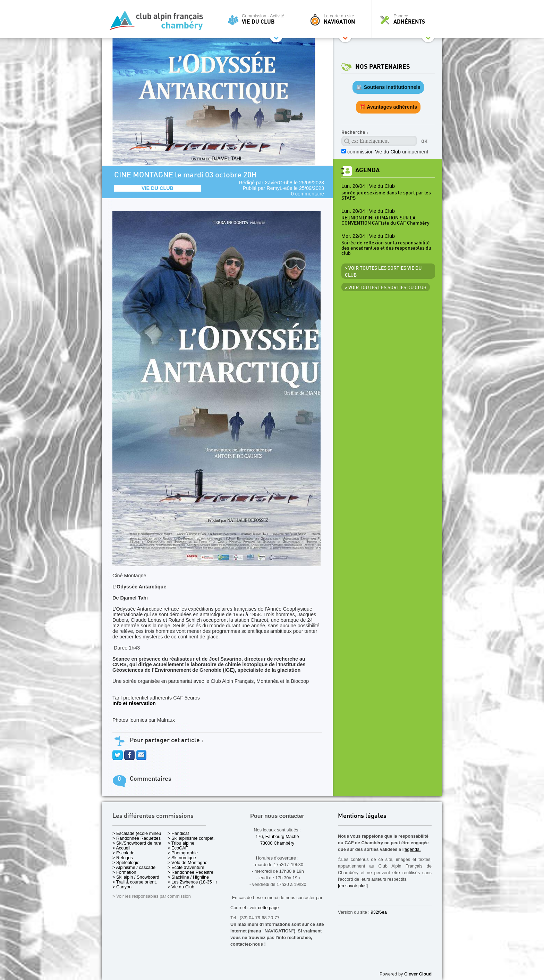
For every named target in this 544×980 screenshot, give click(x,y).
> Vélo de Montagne (188, 862)
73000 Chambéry (277, 843)
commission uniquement (388, 152)
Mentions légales (362, 816)
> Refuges (123, 858)
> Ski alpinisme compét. (191, 838)
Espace (409, 19)
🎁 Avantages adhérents (388, 107)
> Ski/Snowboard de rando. (139, 843)
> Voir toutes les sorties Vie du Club (383, 272)
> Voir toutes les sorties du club (386, 288)
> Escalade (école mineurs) (139, 833)
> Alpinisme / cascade (134, 867)
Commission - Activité (263, 19)
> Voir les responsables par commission (152, 896)
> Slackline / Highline (188, 877)
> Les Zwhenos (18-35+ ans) (196, 882)
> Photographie (183, 853)
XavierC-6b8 (279, 183)
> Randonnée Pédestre (190, 872)
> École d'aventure (186, 867)
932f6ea (379, 912)
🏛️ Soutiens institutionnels (388, 87)
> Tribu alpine (181, 843)
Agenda (367, 170)
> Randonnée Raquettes (137, 838)
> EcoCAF (178, 848)
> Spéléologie (126, 862)
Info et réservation (134, 703)
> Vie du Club (181, 887)
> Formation (124, 872)
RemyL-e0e (279, 188)
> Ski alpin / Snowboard (136, 877)
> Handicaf (178, 833)
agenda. (413, 849)
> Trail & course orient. (135, 882)
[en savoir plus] (353, 886)
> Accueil (121, 848)
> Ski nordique (182, 858)
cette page (269, 908)
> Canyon (122, 887)
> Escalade (124, 853)
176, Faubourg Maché (277, 836)
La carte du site (339, 19)
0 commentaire (308, 194)
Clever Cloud (418, 974)
